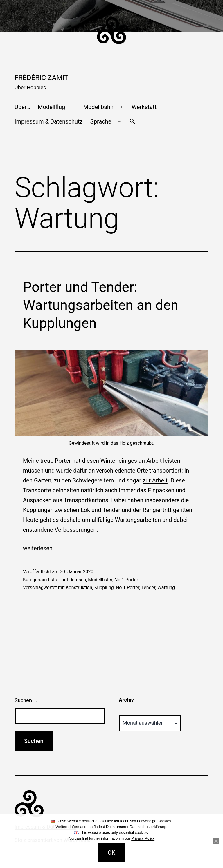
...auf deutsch (72, 580)
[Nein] (216, 841)
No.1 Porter (126, 580)
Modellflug (51, 107)
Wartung (166, 588)
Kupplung (104, 588)
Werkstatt (144, 107)
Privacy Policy (143, 838)
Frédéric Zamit (42, 78)
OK (111, 853)
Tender (148, 588)
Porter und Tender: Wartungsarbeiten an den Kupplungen (101, 305)
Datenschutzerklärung (148, 827)
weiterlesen (38, 548)
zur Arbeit (155, 480)
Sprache (101, 121)
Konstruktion (79, 588)
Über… (22, 107)
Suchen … (26, 700)
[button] (132, 122)
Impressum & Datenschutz (48, 121)
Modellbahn (98, 107)
